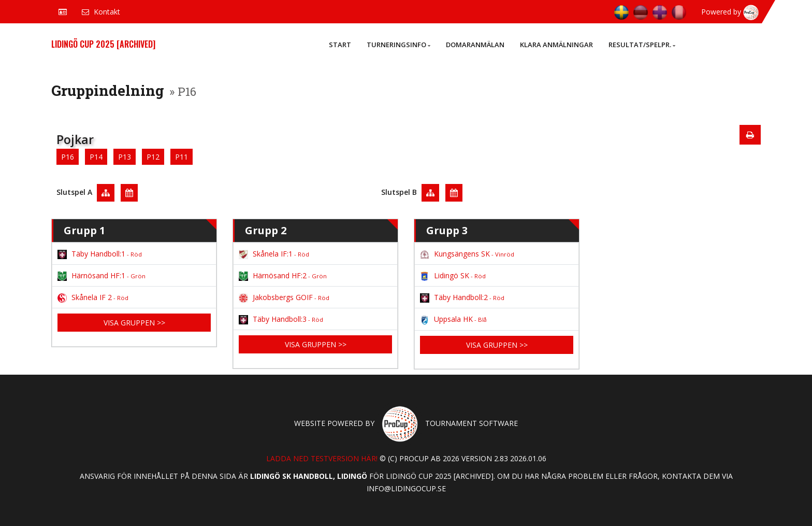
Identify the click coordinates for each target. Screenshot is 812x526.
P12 (153, 157)
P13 (125, 157)
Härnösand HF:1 (102, 275)
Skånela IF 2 (93, 297)
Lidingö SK (453, 275)
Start (340, 45)
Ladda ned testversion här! (322, 458)
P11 (182, 157)
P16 (68, 157)
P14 (96, 157)
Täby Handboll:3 (281, 319)
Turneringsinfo (398, 45)
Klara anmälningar (556, 45)
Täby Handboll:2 (462, 297)
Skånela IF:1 (274, 254)
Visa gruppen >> (134, 323)
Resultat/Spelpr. (642, 45)
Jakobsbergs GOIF (284, 297)
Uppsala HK (453, 319)
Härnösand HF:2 (283, 275)
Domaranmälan (475, 45)
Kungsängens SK (467, 254)
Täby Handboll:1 (100, 254)
